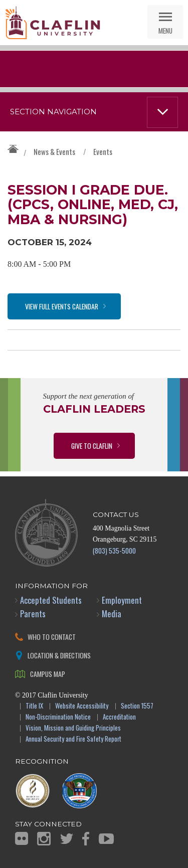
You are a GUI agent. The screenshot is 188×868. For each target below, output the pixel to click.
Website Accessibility (82, 706)
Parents (33, 614)
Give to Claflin (92, 446)
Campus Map (48, 674)
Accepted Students (51, 600)
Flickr (22, 838)
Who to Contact (52, 637)
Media (112, 614)
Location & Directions (59, 655)
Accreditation (119, 717)
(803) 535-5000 (114, 550)
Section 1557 (137, 706)
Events (103, 151)
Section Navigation (53, 112)
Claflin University (53, 23)
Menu (165, 30)
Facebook (86, 839)
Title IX (34, 706)
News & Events (54, 151)
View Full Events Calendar (62, 306)
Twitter (67, 839)
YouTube (106, 839)
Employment (122, 600)
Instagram (44, 839)
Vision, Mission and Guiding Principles (73, 728)
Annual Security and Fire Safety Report (73, 739)
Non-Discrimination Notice (58, 717)
